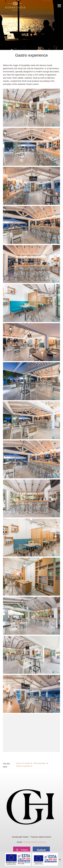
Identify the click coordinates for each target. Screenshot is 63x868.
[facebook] (41, 850)
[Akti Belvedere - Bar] (31, 108)
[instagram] (22, 850)
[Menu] (59, 6)
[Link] (15, 6)
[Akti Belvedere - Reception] (31, 577)
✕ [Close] (60, 860)
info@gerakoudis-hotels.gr (34, 842)
